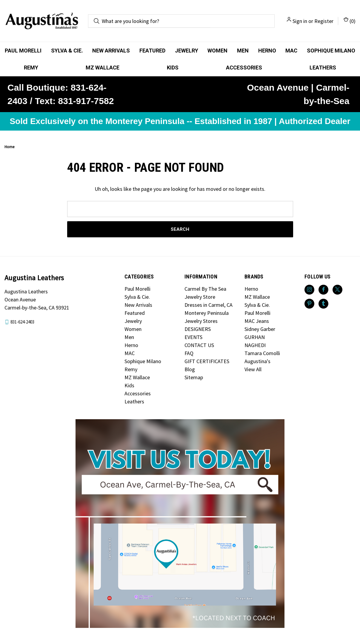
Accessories (244, 68)
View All (253, 369)
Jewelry (187, 51)
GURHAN (255, 337)
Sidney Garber (260, 329)
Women (217, 51)
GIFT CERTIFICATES (207, 361)
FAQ (189, 353)
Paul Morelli (23, 51)
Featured (152, 51)
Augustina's (257, 361)
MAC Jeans (257, 321)
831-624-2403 (22, 322)
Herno (267, 51)
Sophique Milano (143, 361)
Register (324, 21)
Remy (31, 68)
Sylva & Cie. (67, 51)
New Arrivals (111, 51)
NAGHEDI (255, 345)
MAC (291, 51)
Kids (173, 68)
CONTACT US (199, 345)
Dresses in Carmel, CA (209, 305)
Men (243, 51)
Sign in (300, 21)
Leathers (134, 401)
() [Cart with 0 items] (350, 21)
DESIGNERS (198, 329)
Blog (190, 369)
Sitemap (194, 377)
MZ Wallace (103, 68)
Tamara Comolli (262, 353)
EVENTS (193, 337)
